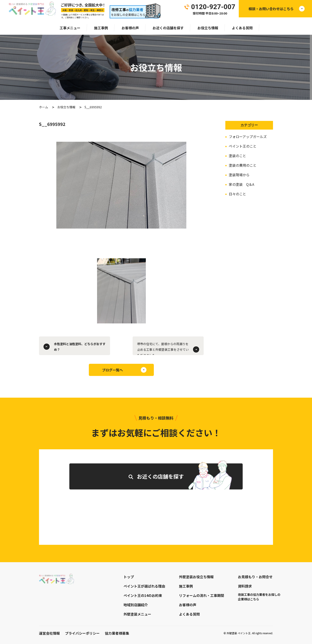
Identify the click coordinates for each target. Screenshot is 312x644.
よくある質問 (242, 28)
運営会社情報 (49, 633)
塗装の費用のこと (243, 165)
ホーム (44, 107)
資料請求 (245, 586)
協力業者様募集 (117, 633)
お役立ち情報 (208, 28)
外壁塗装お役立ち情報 (196, 577)
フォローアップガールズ (248, 137)
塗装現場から (239, 175)
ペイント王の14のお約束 (143, 595)
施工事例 (101, 28)
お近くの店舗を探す (168, 28)
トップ (129, 577)
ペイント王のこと (243, 146)
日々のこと (237, 194)
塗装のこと (237, 156)
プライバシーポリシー (82, 633)
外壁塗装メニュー (137, 614)
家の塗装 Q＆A (241, 184)
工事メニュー (70, 28)
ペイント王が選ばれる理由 (144, 586)
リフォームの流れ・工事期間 (201, 595)
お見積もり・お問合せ (255, 577)
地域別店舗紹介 (136, 605)
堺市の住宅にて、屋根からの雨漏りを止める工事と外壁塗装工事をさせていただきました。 (163, 348)
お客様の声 (130, 28)
